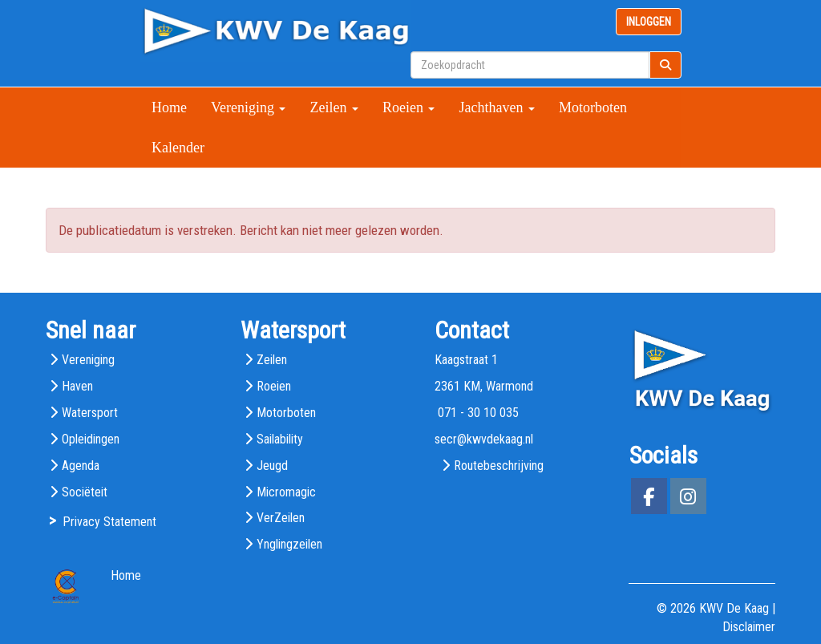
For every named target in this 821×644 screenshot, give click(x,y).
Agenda (81, 466)
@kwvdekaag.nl (484, 439)
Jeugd (272, 466)
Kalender (178, 148)
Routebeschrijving (499, 466)
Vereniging (248, 107)
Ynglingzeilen (289, 544)
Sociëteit (85, 492)
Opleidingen (91, 439)
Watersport (90, 413)
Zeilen (334, 107)
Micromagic (286, 492)
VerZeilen (281, 518)
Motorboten (593, 107)
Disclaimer (749, 627)
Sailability (280, 439)
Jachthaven (496, 107)
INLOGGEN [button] (649, 22)
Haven (77, 386)
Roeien (409, 107)
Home (169, 107)
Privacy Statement (109, 522)
